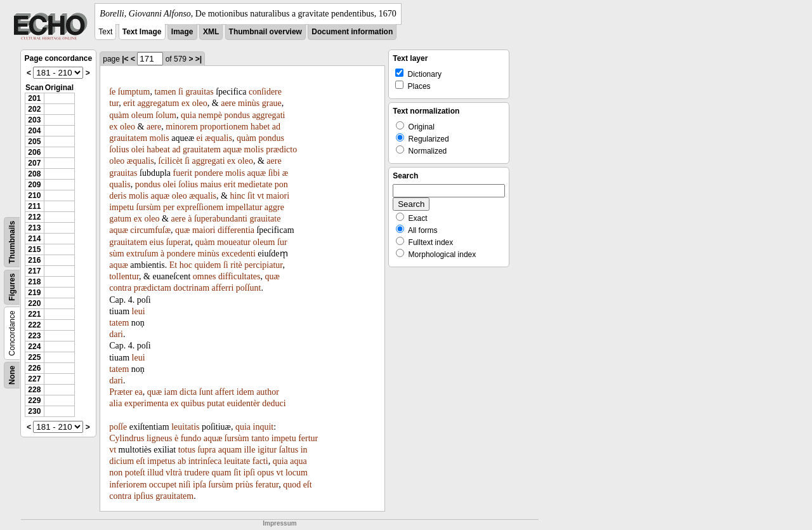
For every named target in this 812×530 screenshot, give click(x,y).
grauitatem (128, 138)
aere (228, 103)
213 (34, 228)
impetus (161, 461)
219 (34, 293)
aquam (230, 450)
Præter (121, 392)
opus (266, 473)
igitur (267, 450)
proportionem (224, 127)
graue (272, 103)
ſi (181, 92)
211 (34, 206)
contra (120, 288)
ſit (251, 196)
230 (34, 411)
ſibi (274, 173)
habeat (158, 149)
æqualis (219, 138)
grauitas (199, 92)
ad (276, 127)
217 (34, 271)
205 (34, 142)
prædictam (153, 288)
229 (34, 401)
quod (292, 485)
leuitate (237, 461)
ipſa (200, 485)
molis (160, 138)
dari (116, 334)
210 (34, 195)
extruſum (142, 254)
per (169, 207)
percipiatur (263, 265)
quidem (207, 265)
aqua (298, 461)
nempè (210, 115)
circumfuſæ (150, 230)
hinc (237, 196)
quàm (119, 115)
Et (173, 265)
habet (260, 127)
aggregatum (158, 103)
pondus (237, 115)
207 (34, 163)
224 (34, 347)
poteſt (135, 473)
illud (155, 473)
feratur (267, 485)
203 (34, 120)
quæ (182, 230)
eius (157, 242)
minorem (182, 127)
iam (171, 392)
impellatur (244, 207)
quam (222, 473)
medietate (255, 184)
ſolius (119, 149)
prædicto (281, 149)
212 (34, 217)
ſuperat (179, 242)
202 (34, 109)
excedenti (239, 254)
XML (211, 32)
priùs (244, 485)
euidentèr (244, 403)
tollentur (124, 276)
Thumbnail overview (265, 32)
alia (115, 403)
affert (225, 392)
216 (34, 260)
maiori (278, 196)
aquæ (232, 149)
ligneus (159, 438)
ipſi (249, 473)
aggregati (268, 115)
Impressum (279, 523)
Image (182, 32)
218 (34, 282)
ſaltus (289, 450)
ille (250, 450)
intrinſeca (205, 461)
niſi (185, 485)
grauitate (265, 219)
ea (138, 392)
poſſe (118, 427)
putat (216, 403)
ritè (236, 265)
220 (34, 303)
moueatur (234, 242)
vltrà (174, 473)
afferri (223, 288)
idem (246, 392)
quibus (193, 403)
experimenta (146, 403)
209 (34, 185)
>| (199, 59)
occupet (163, 485)
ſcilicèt (171, 161)
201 (34, 98)
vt (260, 196)
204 (34, 131)
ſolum (166, 115)
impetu (121, 207)
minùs (249, 103)
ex (186, 103)
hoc (186, 265)
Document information (352, 32)
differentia (236, 230)
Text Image (142, 32)
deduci (274, 403)
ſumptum (134, 92)
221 (34, 314)
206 (34, 152)
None (12, 375)
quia (188, 115)
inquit (264, 427)
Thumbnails (12, 242)
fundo (191, 438)
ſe (112, 92)
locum (297, 473)
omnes (205, 276)
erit (129, 103)
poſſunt (249, 288)
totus (187, 450)
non (116, 473)
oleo (200, 103)
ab (182, 461)
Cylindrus (127, 438)
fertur (308, 438)
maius (211, 184)
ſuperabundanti (221, 219)
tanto (260, 438)
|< (125, 59)
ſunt (206, 392)
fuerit (183, 173)
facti (260, 461)
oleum (142, 115)
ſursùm (149, 207)
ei (199, 138)
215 (34, 249)
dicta (188, 392)
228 (34, 390)
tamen (165, 92)
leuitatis (185, 427)
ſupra (206, 450)
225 (34, 357)
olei (138, 149)
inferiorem (128, 485)
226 (34, 368)
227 (34, 379)
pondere (208, 173)
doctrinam (191, 288)
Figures (12, 287)
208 (34, 174)
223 (34, 336)
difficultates (239, 276)
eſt (141, 461)
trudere (197, 473)
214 (34, 239)
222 (34, 325)
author (268, 392)
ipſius (144, 496)
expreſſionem (200, 207)
